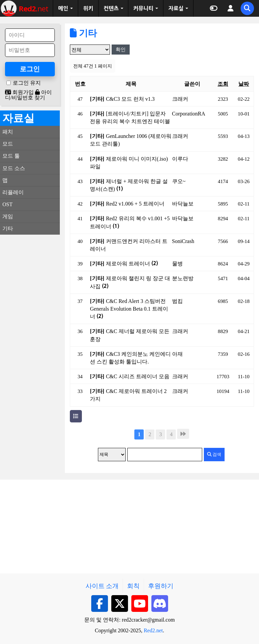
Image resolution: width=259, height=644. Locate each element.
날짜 (244, 84)
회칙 (133, 586)
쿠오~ (179, 181)
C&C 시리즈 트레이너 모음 (138, 376)
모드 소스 (14, 168)
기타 (83, 33)
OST (7, 204)
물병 (177, 264)
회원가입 (19, 92)
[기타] (97, 99)
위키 (88, 8)
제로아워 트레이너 (132, 264)
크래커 (180, 99)
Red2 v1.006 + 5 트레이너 (135, 204)
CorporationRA (189, 114)
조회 (223, 84)
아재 (177, 354)
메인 (63, 8)
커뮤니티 (143, 8)
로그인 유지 (27, 83)
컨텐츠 (111, 8)
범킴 (177, 301)
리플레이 (13, 192)
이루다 (180, 159)
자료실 (176, 8)
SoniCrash (183, 241)
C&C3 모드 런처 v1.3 (130, 99)
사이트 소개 (102, 586)
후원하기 (161, 586)
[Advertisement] (30, 340)
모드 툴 (11, 156)
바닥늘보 (183, 204)
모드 (8, 144)
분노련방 (183, 278)
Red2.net (153, 630)
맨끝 (183, 434)
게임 (8, 216)
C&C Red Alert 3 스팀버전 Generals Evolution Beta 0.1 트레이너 (129, 309)
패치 (8, 132)
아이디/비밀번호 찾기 (28, 95)
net (33, 8)
